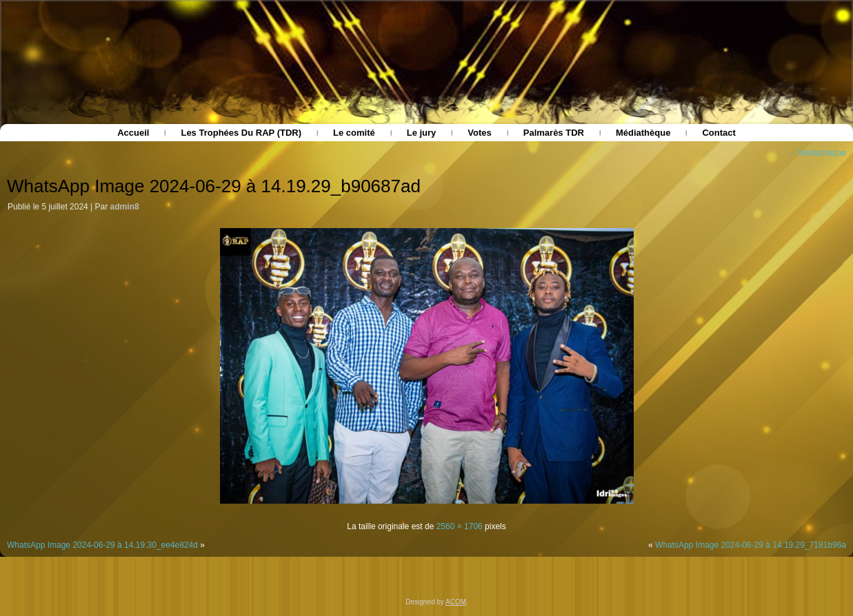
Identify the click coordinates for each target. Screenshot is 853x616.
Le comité (354, 133)
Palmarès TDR (554, 133)
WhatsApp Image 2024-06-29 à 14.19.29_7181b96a (751, 545)
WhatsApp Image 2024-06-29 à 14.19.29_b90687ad (214, 186)
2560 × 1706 (460, 526)
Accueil (133, 133)
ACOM (456, 602)
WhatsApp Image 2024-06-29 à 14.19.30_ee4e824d (102, 545)
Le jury (422, 133)
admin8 (125, 207)
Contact (719, 133)
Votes (479, 133)
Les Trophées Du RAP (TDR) (241, 133)
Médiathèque (643, 133)
